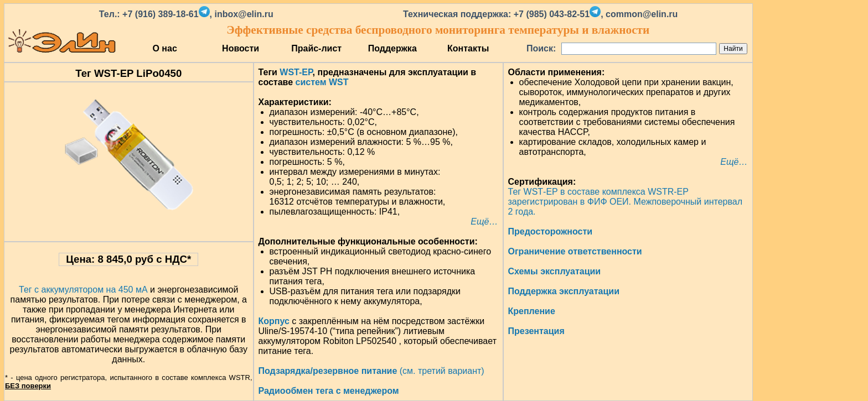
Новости (241, 48)
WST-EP (296, 72)
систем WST (322, 82)
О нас (164, 48)
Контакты (468, 48)
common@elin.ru (642, 14)
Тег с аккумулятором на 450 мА (83, 290)
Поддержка (392, 48)
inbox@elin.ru (244, 14)
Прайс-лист (316, 48)
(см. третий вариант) (371, 371)
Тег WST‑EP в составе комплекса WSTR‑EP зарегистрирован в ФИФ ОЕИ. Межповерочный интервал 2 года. (625, 202)
